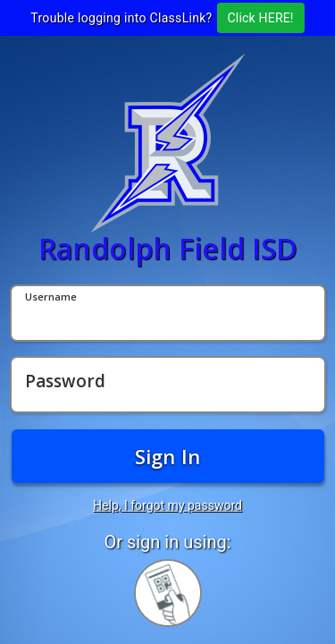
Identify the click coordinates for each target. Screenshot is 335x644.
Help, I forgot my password (167, 505)
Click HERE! (261, 18)
